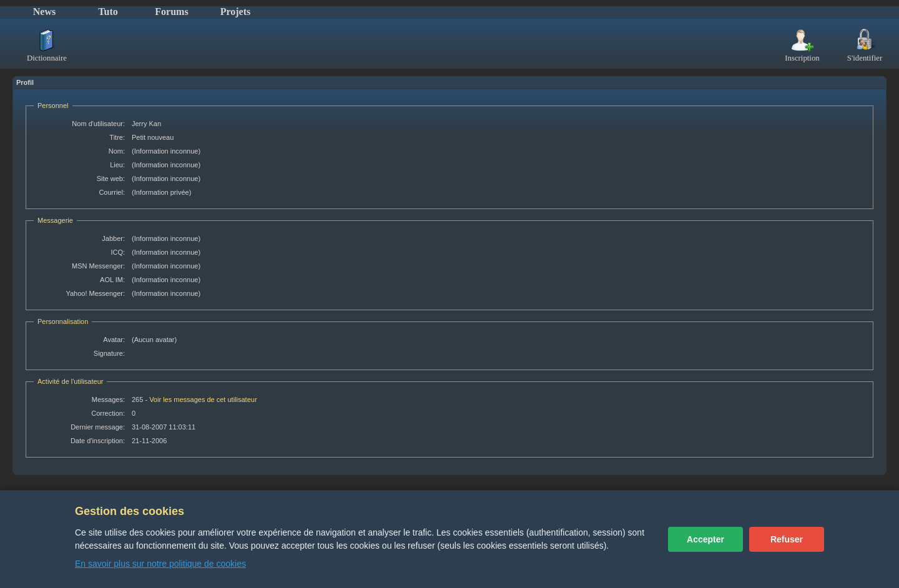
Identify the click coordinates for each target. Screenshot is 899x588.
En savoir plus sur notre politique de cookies (160, 564)
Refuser (787, 539)
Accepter (705, 539)
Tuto (108, 12)
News (44, 12)
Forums (171, 12)
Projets (236, 12)
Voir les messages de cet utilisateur (203, 399)
